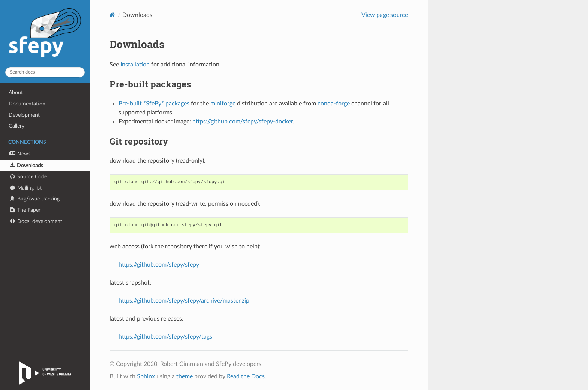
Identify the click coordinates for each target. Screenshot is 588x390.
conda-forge (334, 104)
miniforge (223, 104)
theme (184, 376)
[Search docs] (45, 72)
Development (24, 115)
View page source (385, 15)
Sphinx (146, 376)
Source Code (28, 177)
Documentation (27, 104)
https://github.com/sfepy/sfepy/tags (165, 337)
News (19, 154)
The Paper (25, 210)
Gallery (16, 126)
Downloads (26, 165)
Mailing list (25, 188)
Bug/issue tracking (34, 199)
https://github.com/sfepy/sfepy (159, 265)
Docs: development (35, 221)
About (16, 93)
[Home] (112, 15)
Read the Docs (246, 376)
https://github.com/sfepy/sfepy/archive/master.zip (184, 301)
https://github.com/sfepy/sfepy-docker (243, 122)
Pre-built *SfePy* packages (154, 104)
